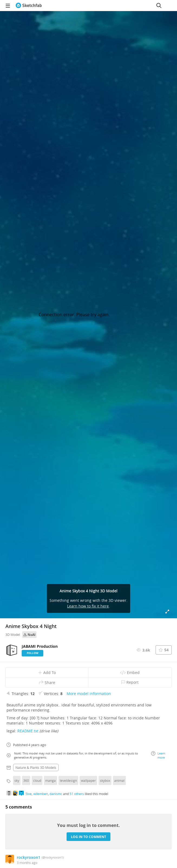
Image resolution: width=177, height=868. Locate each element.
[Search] (159, 5)
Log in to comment (88, 837)
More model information (89, 694)
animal (119, 780)
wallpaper (88, 780)
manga (50, 780)
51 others (77, 794)
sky (17, 780)
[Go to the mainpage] (29, 5)
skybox (105, 780)
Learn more (158, 755)
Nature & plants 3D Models (36, 767)
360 (26, 780)
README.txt (28, 731)
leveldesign (68, 780)
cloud (37, 780)
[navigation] (8, 5)
